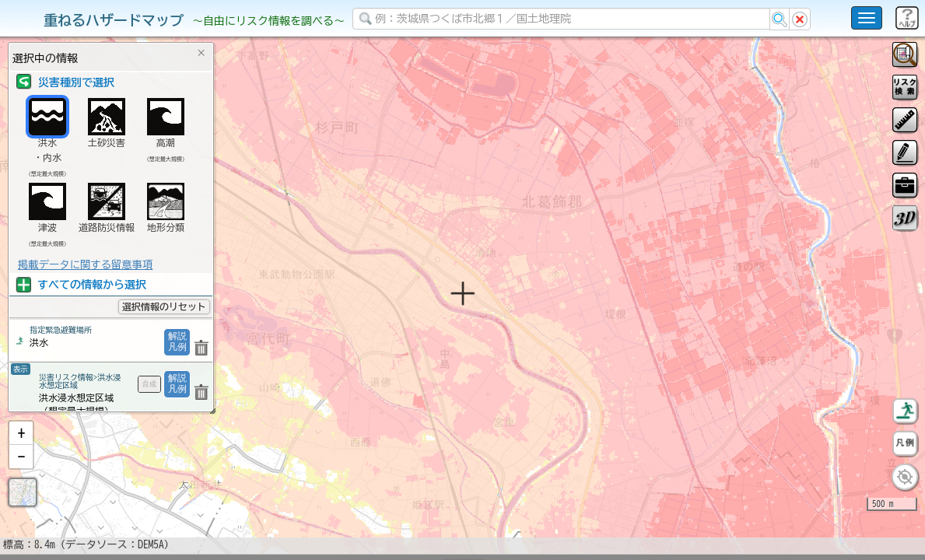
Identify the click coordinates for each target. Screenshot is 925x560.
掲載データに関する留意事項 (85, 264)
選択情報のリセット (164, 306)
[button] (21, 474)
